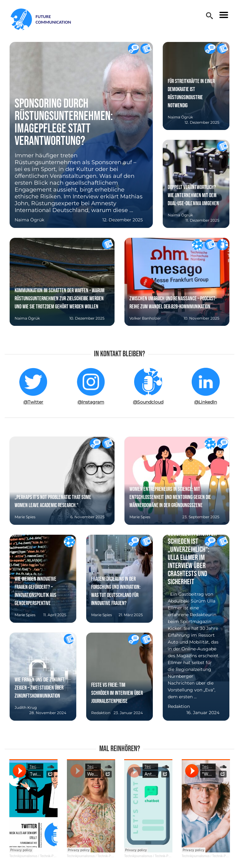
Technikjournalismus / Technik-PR (33, 856)
